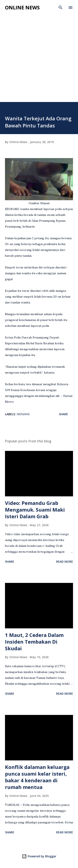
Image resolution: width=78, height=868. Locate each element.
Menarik (23, 414)
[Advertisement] (39, 61)
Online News (22, 7)
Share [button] (63, 414)
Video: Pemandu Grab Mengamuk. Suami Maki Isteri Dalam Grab (35, 510)
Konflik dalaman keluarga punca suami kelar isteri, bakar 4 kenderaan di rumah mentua (37, 777)
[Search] (61, 8)
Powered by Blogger (39, 856)
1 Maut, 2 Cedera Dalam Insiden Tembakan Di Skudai (34, 642)
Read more (65, 562)
